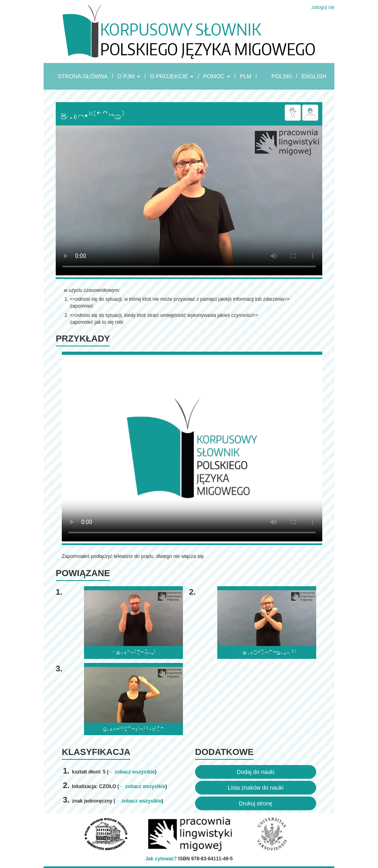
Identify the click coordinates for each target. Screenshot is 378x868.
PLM (246, 76)
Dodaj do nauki (255, 772)
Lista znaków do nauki (256, 788)
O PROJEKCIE (172, 76)
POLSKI (282, 76)
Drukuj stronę (255, 803)
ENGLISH (314, 76)
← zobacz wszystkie (132, 772)
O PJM (129, 76)
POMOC (217, 76)
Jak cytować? (161, 859)
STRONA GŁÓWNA (83, 76)
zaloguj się (323, 7)
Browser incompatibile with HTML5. (189, 200)
